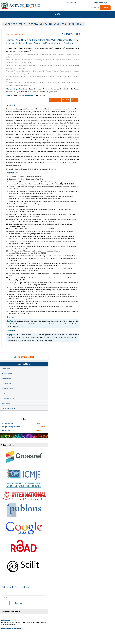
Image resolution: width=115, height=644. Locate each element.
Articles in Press (7, 388)
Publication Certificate (10, 620)
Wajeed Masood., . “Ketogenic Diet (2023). (24, 204)
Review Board (7, 378)
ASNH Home (6, 369)
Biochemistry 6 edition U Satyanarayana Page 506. (26, 179)
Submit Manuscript (100, 3)
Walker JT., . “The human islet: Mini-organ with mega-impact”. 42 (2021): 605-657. (43, 256)
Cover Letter (6, 403)
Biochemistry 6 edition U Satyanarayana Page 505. (26, 176)
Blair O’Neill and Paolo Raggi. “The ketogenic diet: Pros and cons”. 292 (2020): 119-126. (43, 201)
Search (105, 8)
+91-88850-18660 (26, 357)
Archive (5, 393)
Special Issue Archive (9, 398)
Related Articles (55, 100)
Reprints (74, 100)
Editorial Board (7, 373)
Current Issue (6, 383)
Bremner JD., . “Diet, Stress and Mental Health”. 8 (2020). (32, 229)
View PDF (66, 100)
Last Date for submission (11, 629)
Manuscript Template (9, 408)
